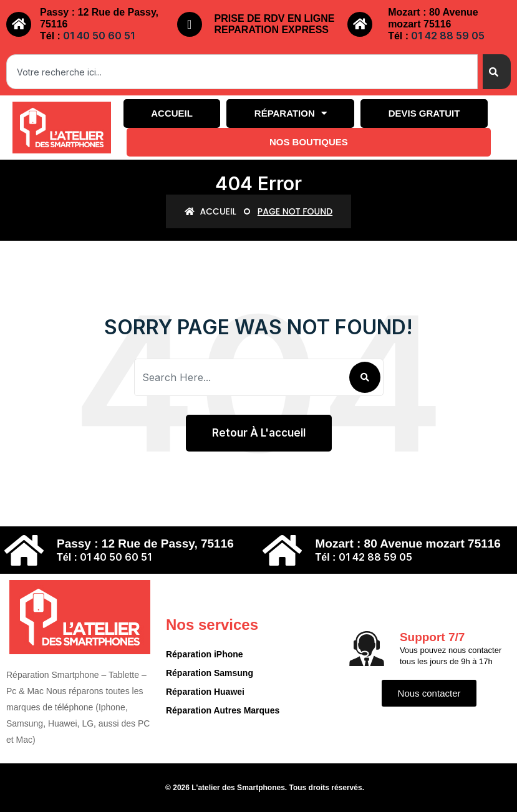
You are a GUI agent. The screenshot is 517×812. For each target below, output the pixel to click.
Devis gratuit (424, 113)
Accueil (172, 113)
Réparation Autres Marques (223, 710)
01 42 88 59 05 (448, 36)
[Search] (497, 72)
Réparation (291, 113)
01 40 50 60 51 (99, 36)
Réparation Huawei (205, 692)
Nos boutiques (309, 142)
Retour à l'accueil (259, 433)
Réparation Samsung (210, 673)
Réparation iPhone (205, 654)
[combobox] (242, 72)
